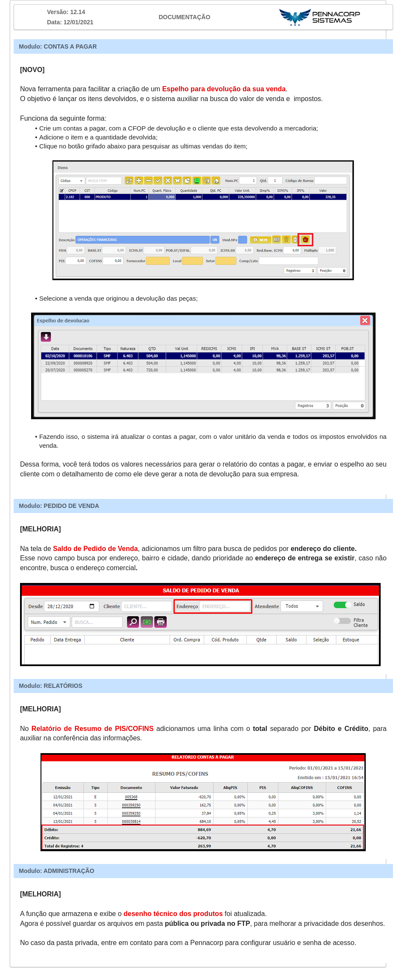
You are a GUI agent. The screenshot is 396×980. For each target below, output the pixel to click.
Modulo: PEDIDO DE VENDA (59, 506)
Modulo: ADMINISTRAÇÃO (56, 871)
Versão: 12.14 (66, 12)
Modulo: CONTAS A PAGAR (58, 46)
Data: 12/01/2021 (70, 22)
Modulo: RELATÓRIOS (51, 686)
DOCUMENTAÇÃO (184, 17)
